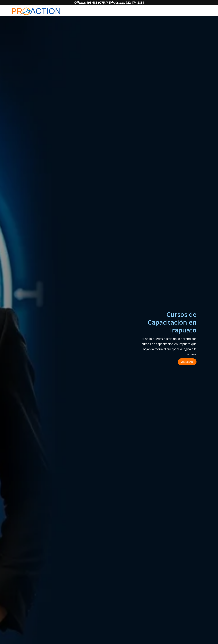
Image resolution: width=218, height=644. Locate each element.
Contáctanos (187, 362)
